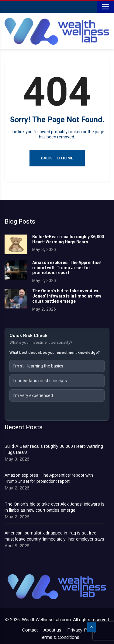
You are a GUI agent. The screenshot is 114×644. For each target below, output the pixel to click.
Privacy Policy (82, 630)
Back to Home (57, 158)
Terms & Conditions (59, 637)
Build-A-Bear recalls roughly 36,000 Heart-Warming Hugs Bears (68, 239)
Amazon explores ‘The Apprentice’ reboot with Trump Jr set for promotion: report (67, 268)
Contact (30, 630)
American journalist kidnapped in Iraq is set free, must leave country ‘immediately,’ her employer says (54, 536)
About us (52, 630)
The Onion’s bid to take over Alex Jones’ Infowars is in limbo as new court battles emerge (67, 296)
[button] (57, 366)
